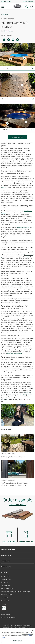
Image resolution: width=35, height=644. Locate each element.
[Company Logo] (17, 6)
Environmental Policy (7, 595)
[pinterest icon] (9, 40)
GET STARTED (6, 561)
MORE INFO (5, 572)
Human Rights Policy (7, 589)
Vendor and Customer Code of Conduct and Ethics (16, 592)
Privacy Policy (5, 576)
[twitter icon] (13, 40)
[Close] (33, 630)
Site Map (4, 604)
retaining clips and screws (17, 286)
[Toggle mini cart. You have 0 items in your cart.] (31, 7)
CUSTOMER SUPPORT (8, 550)
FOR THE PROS (6, 567)
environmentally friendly (24, 227)
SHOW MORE (17, 137)
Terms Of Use (5, 598)
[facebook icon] (4, 40)
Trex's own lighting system (15, 354)
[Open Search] (27, 7)
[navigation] (17, 5)
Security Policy (6, 585)
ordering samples (24, 394)
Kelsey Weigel (9, 31)
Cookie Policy (5, 582)
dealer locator (27, 392)
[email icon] (18, 40)
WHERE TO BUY (6, 1)
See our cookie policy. (27, 634)
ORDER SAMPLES (28, 1)
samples (4, 188)
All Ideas (5, 14)
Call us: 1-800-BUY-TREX (8, 617)
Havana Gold (29, 257)
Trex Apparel (5, 601)
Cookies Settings (6, 579)
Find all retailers (6, 614)
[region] (17, 636)
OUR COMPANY (6, 555)
